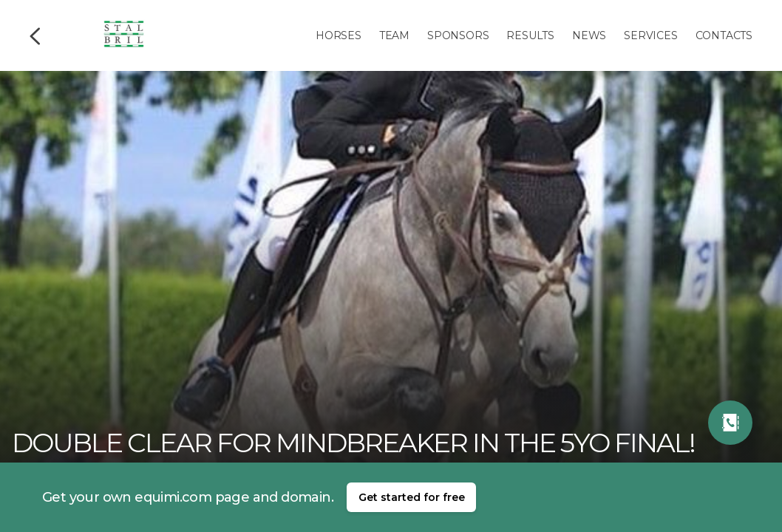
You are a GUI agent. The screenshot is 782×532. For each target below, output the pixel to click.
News (589, 35)
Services (650, 35)
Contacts (724, 35)
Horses (339, 35)
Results (530, 35)
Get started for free (412, 497)
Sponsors (458, 35)
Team (394, 35)
